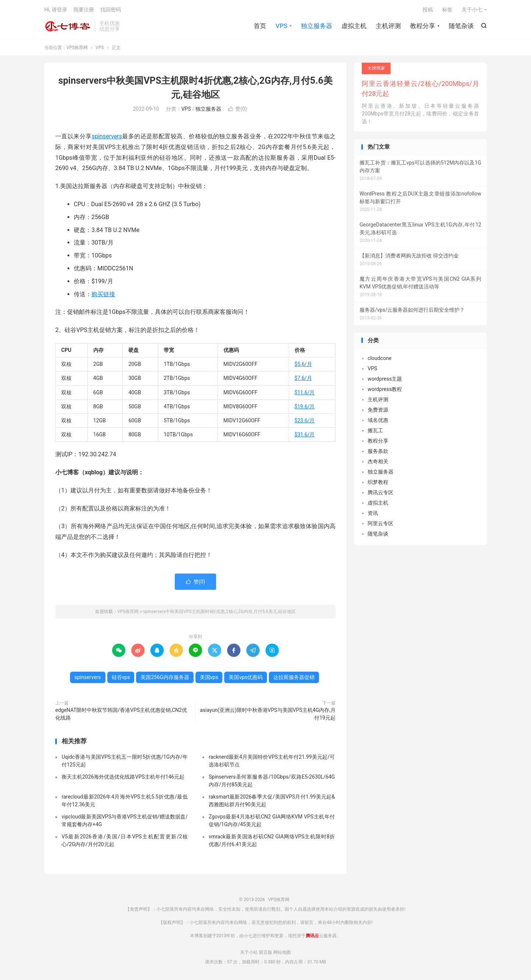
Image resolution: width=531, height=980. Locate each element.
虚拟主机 (354, 26)
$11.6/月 (305, 392)
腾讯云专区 (381, 492)
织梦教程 (378, 482)
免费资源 (378, 410)
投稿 (428, 10)
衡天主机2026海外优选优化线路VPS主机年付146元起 (123, 777)
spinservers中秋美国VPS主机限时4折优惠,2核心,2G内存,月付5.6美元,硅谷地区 (219, 612)
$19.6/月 (305, 406)
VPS (281, 26)
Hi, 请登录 (56, 10)
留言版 (265, 952)
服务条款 (378, 451)
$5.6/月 (303, 364)
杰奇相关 (378, 461)
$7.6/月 (303, 378)
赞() (238, 109)
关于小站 (249, 952)
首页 (260, 26)
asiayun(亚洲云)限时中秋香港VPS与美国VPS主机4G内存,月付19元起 (268, 714)
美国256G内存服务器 (165, 677)
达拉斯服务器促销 (294, 677)
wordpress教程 (385, 389)
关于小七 (472, 10)
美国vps (209, 677)
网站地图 (282, 952)
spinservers (107, 136)
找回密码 (111, 10)
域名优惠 (378, 420)
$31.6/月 (305, 434)
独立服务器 (317, 26)
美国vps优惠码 (246, 677)
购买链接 (103, 294)
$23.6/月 (305, 420)
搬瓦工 (375, 430)
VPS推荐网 (68, 26)
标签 (447, 10)
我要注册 (84, 10)
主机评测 (388, 26)
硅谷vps (121, 677)
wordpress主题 (385, 379)
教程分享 (423, 26)
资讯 (373, 513)
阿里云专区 (381, 523)
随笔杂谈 (461, 26)
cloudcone (380, 358)
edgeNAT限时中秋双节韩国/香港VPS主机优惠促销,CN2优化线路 (121, 714)
